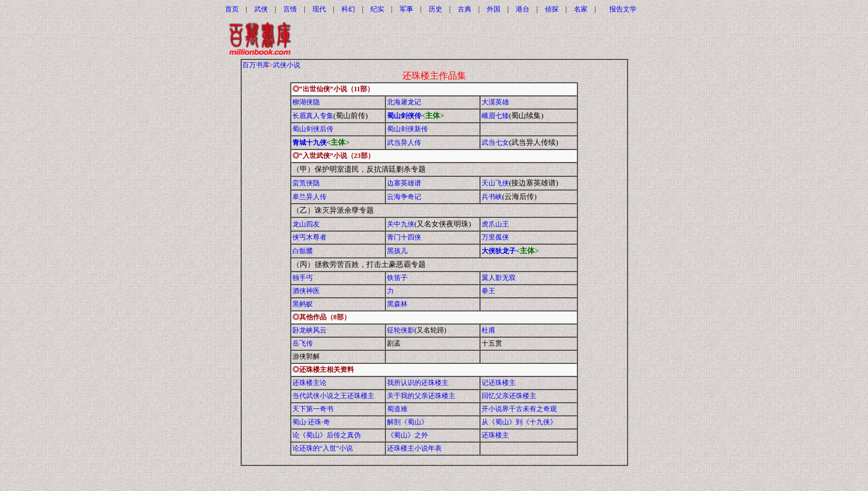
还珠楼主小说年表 (414, 448)
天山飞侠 (495, 183)
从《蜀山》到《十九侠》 (519, 422)
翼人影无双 (499, 278)
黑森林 (397, 304)
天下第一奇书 (313, 409)
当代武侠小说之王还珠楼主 (333, 396)
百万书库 (256, 65)
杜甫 (488, 330)
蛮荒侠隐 (306, 183)
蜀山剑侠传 (404, 116)
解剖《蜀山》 (407, 422)
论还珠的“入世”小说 (323, 448)
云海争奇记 (404, 197)
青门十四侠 (404, 237)
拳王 (488, 291)
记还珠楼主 (499, 383)
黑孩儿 (397, 251)
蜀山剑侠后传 (313, 129)
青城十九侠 (309, 143)
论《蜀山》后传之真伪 (327, 435)
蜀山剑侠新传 (407, 129)
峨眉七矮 (495, 116)
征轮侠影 (401, 330)
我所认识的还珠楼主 (418, 383)
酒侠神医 (306, 291)
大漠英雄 (495, 102)
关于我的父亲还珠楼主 (421, 396)
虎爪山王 (495, 224)
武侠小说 (287, 65)
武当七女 (495, 143)
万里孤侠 (495, 237)
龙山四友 (306, 224)
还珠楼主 (495, 435)
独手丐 (303, 278)
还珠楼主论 (309, 383)
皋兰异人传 (309, 197)
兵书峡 (492, 197)
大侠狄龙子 (499, 251)
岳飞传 (303, 343)
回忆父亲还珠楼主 (509, 396)
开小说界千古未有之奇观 (519, 409)
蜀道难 (397, 409)
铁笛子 (397, 278)
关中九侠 (401, 224)
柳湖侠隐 (306, 102)
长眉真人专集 (313, 116)
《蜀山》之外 (407, 435)
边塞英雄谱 (404, 183)
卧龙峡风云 (309, 330)
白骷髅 (303, 251)
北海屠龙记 (404, 102)
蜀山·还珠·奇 (311, 422)
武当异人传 (404, 143)
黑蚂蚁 (303, 304)
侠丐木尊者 (309, 237)
